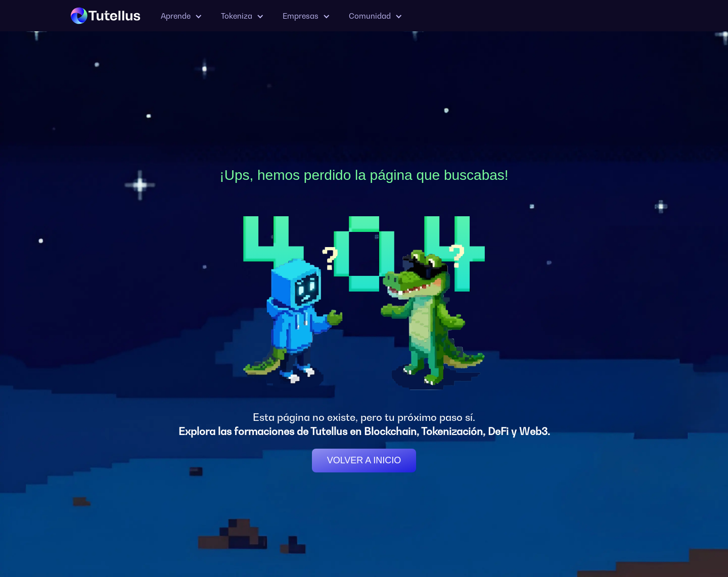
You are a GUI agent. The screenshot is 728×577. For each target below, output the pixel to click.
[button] (181, 16)
